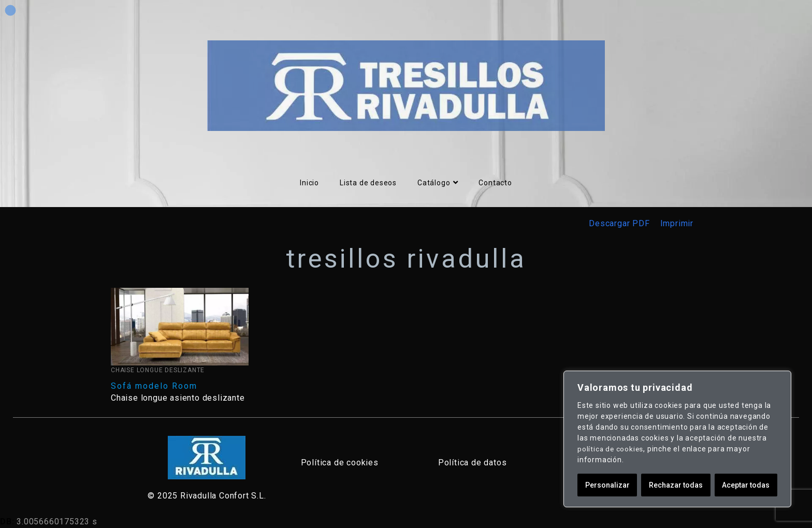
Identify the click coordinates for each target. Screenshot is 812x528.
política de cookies (611, 449)
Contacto (495, 183)
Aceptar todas (746, 485)
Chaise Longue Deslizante (158, 370)
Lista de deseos (368, 183)
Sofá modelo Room (154, 386)
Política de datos (473, 463)
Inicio (309, 183)
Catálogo (438, 183)
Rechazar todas (676, 485)
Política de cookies (340, 463)
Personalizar (607, 485)
